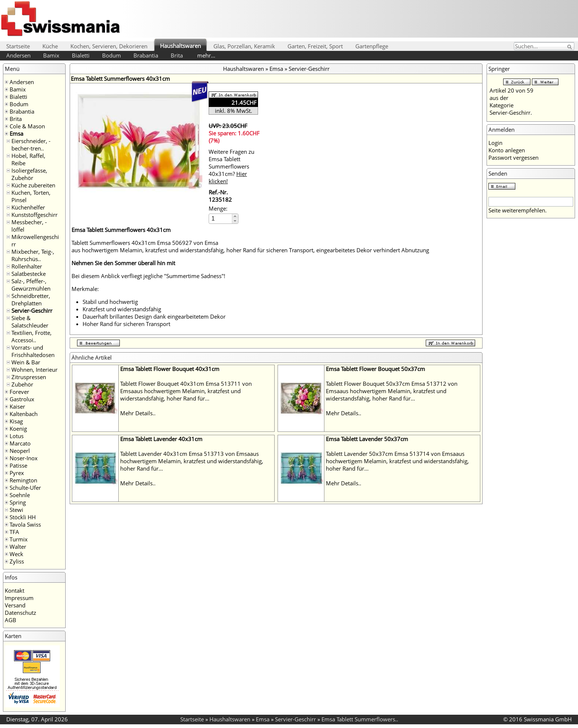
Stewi (16, 510)
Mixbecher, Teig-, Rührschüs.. (33, 255)
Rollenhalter (27, 266)
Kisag (16, 421)
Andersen (18, 55)
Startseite (18, 46)
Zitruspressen (29, 377)
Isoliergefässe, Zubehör (29, 174)
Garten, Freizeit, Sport (315, 46)
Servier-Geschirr (32, 311)
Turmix (19, 539)
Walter (18, 547)
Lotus (17, 436)
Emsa (16, 134)
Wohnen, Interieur (34, 370)
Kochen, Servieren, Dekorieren (109, 46)
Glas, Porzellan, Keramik (244, 46)
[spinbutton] (221, 219)
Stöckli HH (23, 517)
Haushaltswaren (180, 46)
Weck (16, 554)
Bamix (51, 55)
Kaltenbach (24, 414)
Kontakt (15, 590)
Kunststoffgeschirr (34, 215)
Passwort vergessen (513, 157)
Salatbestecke (29, 274)
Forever (19, 392)
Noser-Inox (24, 458)
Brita (177, 55)
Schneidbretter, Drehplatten (31, 299)
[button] (235, 216)
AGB (11, 620)
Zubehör (22, 384)
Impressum (19, 598)
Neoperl (20, 451)
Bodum (112, 55)
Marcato (20, 443)
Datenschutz (20, 613)
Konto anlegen (507, 150)
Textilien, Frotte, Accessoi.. (32, 336)
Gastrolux (22, 399)
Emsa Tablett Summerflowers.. (360, 719)
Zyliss (17, 561)
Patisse (18, 465)
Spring (18, 502)
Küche (50, 46)
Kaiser (17, 406)
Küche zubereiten (33, 185)
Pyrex (17, 473)
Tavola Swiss (25, 524)
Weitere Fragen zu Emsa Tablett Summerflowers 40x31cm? (231, 166)
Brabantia (146, 55)
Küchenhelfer (28, 207)
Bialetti (81, 55)
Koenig (18, 429)
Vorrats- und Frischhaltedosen (33, 351)
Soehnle (20, 495)
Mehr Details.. (138, 413)
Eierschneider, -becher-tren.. (31, 145)
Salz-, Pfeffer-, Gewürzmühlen (31, 285)
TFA (14, 532)
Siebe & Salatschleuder (30, 322)
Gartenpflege (372, 46)
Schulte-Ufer (25, 488)
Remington (23, 480)
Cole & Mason (27, 126)
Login (495, 143)
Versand (15, 605)
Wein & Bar (26, 362)
